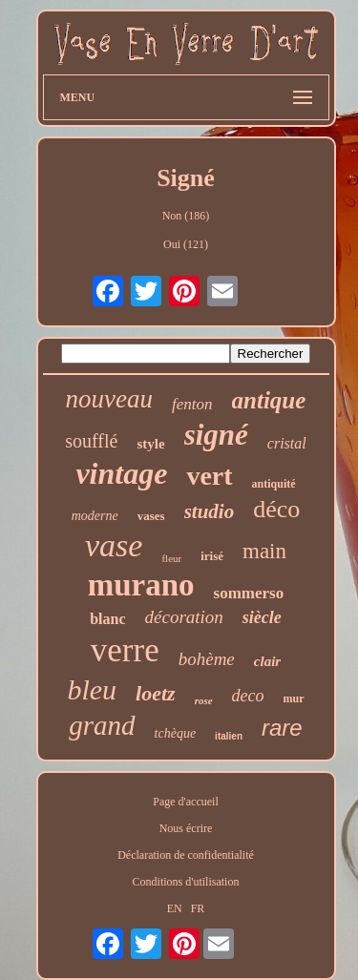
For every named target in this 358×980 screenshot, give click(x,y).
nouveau (109, 399)
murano (141, 585)
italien (229, 736)
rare (282, 728)
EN (175, 908)
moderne (95, 516)
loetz (156, 693)
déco (276, 509)
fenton (192, 404)
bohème (207, 659)
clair (267, 661)
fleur (171, 558)
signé (216, 435)
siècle (262, 617)
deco (248, 696)
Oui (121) (186, 244)
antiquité (274, 484)
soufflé (91, 441)
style (150, 444)
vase (114, 545)
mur (294, 699)
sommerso (249, 593)
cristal (287, 443)
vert (209, 476)
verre (125, 650)
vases (151, 516)
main (264, 551)
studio (210, 511)
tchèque (176, 733)
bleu (92, 689)
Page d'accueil (185, 802)
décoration (184, 617)
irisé (212, 556)
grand (102, 725)
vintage (121, 473)
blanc (107, 619)
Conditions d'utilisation (186, 882)
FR (198, 908)
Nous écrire (186, 828)
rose (204, 700)
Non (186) (186, 216)
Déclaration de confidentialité (186, 855)
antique (269, 400)
